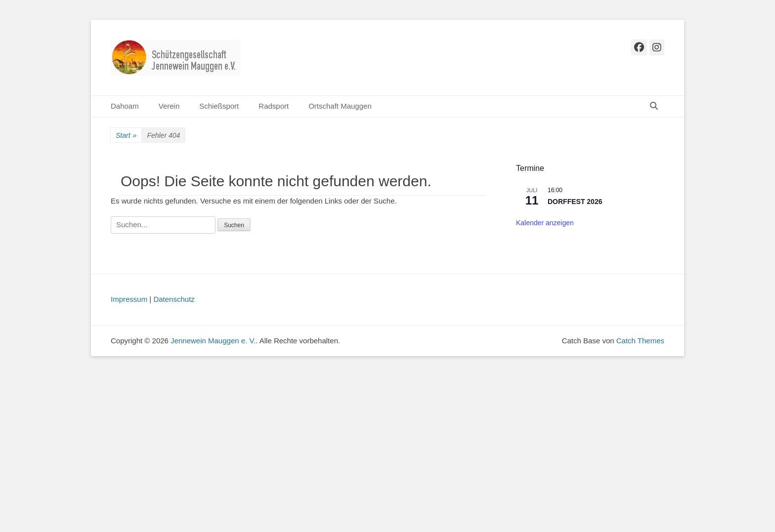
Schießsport (219, 106)
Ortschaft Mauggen (340, 106)
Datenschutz (174, 299)
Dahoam (125, 106)
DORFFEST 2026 (575, 202)
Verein (169, 106)
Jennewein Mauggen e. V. (213, 341)
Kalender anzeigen (545, 223)
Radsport (274, 106)
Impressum (129, 299)
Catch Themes (640, 341)
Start (126, 136)
